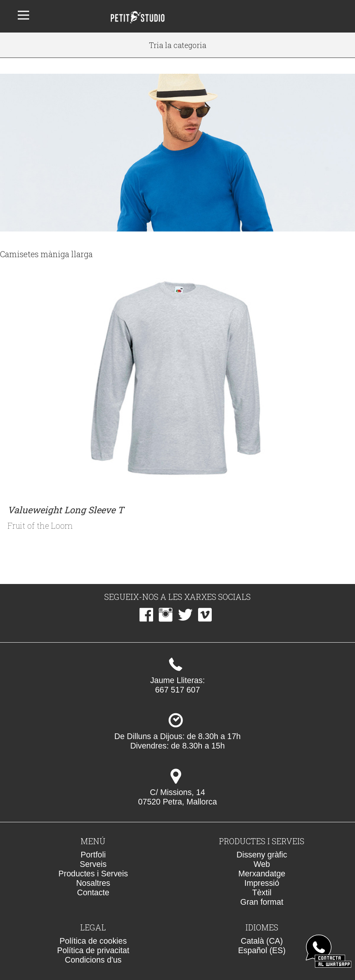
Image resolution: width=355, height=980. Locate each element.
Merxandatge (262, 874)
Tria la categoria (178, 45)
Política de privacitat (93, 950)
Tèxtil (262, 893)
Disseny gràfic (262, 855)
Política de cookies (93, 941)
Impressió (262, 883)
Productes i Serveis (93, 874)
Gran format (262, 902)
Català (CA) (262, 941)
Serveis (93, 864)
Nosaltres (93, 883)
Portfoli (93, 855)
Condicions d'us (93, 960)
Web (262, 864)
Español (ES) (262, 950)
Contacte (93, 893)
